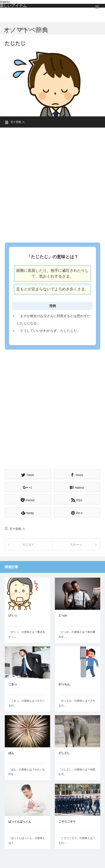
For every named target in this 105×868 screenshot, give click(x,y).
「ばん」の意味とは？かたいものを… (27, 772)
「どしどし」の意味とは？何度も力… (77, 772)
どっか (63, 615)
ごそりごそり (67, 822)
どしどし (64, 753)
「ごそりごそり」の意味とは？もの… (77, 840)
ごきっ (13, 684)
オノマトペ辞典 (26, 30)
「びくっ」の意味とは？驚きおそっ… (27, 634)
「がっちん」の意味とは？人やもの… (77, 703)
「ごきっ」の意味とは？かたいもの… (27, 703)
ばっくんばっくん (20, 822)
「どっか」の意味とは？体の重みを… (77, 634)
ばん (11, 753)
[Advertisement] (52, 184)
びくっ (13, 615)
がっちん (64, 684)
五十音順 (16, 122)
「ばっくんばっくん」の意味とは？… (27, 840)
